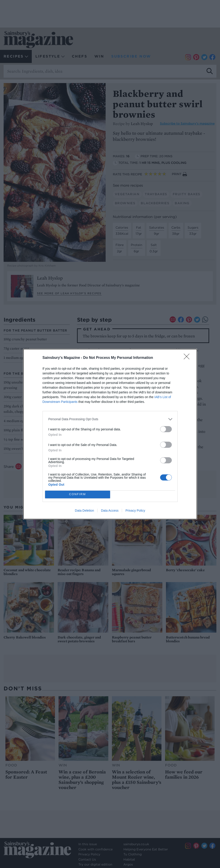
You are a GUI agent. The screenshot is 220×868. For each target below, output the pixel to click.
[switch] (166, 429)
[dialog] (110, 434)
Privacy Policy (135, 511)
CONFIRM (78, 494)
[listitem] (110, 419)
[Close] (188, 358)
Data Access (110, 511)
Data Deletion (85, 511)
